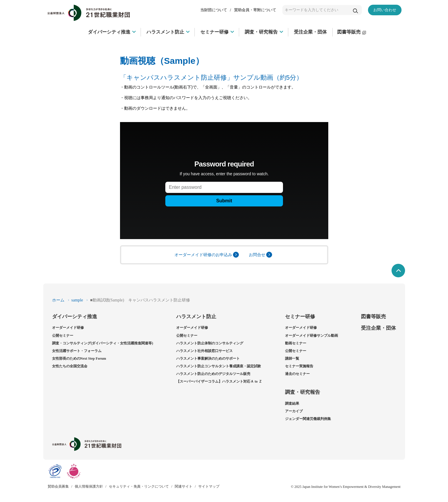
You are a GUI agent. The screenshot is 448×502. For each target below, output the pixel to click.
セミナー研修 (300, 317)
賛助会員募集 (58, 486)
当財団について (214, 10)
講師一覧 (292, 358)
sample (77, 300)
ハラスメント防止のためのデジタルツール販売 (213, 374)
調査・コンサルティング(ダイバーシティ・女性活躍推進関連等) (103, 343)
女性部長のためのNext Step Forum (79, 358)
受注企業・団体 (378, 328)
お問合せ (260, 255)
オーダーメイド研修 (68, 328)
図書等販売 (373, 317)
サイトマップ (209, 486)
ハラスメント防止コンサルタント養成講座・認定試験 (219, 366)
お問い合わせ (385, 10)
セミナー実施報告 (299, 366)
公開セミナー (63, 336)
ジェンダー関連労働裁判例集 (308, 419)
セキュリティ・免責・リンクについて (139, 486)
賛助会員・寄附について (255, 10)
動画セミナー (296, 343)
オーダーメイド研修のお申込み (207, 255)
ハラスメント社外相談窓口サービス (204, 351)
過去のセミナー (297, 374)
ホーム (58, 300)
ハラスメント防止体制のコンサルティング (210, 343)
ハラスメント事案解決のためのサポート (208, 358)
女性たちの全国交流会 (70, 366)
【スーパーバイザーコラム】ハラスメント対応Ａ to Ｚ (219, 381)
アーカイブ (294, 411)
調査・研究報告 (303, 392)
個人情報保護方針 (89, 486)
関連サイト (184, 486)
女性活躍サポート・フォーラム (77, 351)
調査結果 (292, 403)
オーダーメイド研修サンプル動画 (312, 336)
